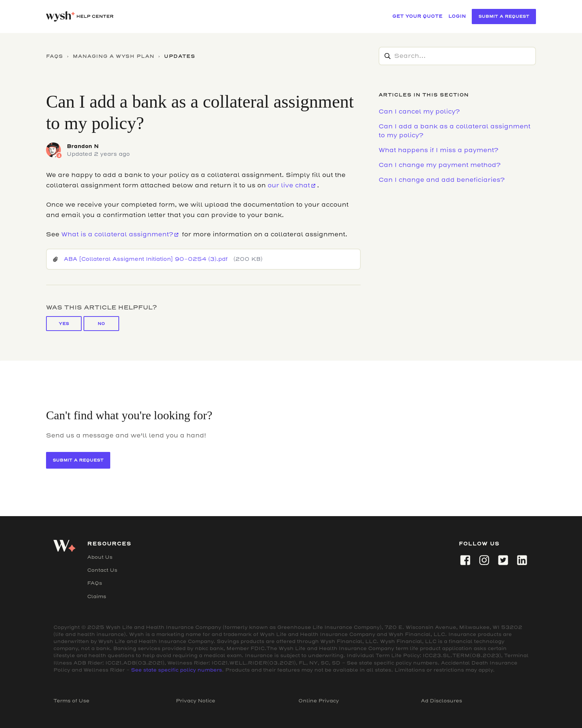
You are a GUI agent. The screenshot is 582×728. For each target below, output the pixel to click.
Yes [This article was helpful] (64, 324)
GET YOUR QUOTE (417, 16)
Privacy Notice (196, 701)
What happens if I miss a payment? (438, 150)
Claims (97, 596)
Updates (180, 56)
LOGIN (457, 16)
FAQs (55, 56)
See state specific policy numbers (176, 670)
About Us (100, 557)
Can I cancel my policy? (419, 112)
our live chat (289, 185)
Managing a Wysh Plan (114, 56)
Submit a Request (504, 16)
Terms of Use (71, 701)
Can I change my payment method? (439, 165)
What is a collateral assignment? (117, 234)
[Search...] (457, 56)
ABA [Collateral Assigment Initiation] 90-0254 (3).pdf (146, 259)
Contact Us (102, 570)
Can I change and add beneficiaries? (442, 180)
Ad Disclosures (442, 701)
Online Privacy (319, 701)
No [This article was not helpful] (101, 324)
